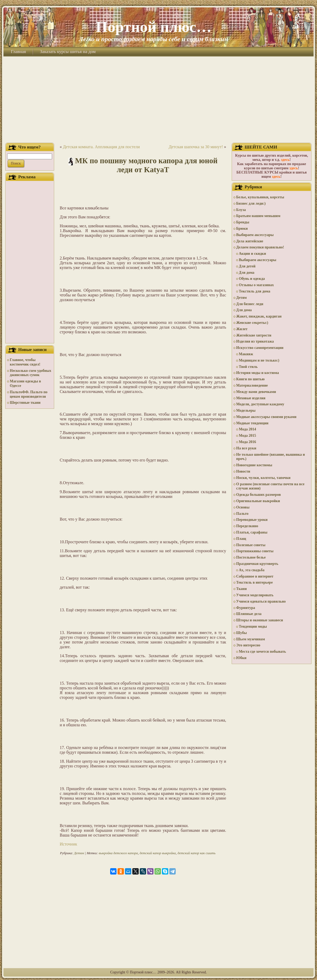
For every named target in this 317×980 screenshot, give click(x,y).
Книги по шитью (250, 379)
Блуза (241, 210)
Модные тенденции (252, 423)
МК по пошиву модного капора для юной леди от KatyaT (146, 165)
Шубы (241, 633)
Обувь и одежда (252, 279)
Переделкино (247, 526)
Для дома (247, 273)
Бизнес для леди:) (251, 203)
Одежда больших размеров (258, 495)
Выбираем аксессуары (255, 235)
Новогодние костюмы (254, 465)
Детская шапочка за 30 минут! (196, 147)
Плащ (241, 539)
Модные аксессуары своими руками (266, 417)
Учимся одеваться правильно (261, 601)
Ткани (241, 589)
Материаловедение (252, 385)
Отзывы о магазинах (256, 285)
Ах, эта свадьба (252, 570)
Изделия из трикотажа (255, 341)
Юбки (241, 658)
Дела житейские (250, 241)
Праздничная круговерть (257, 564)
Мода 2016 (247, 442)
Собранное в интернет (255, 576)
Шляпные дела (249, 614)
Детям (79, 853)
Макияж (246, 354)
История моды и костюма (258, 373)
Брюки (242, 229)
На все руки (246, 448)
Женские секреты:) (252, 323)
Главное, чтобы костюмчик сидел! (25, 362)
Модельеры (246, 410)
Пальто (242, 514)
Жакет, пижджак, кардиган (259, 316)
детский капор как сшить (197, 853)
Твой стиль (248, 367)
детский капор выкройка (158, 853)
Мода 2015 (247, 436)
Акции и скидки (252, 254)
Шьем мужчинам (251, 639)
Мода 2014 (247, 429)
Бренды (243, 222)
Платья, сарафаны (252, 532)
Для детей (247, 266)
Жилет (242, 329)
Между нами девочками (256, 392)
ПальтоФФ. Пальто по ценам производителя (29, 394)
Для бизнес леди (250, 304)
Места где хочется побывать (262, 652)
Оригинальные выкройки (258, 501)
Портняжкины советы (255, 551)
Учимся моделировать (255, 595)
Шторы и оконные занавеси (260, 620)
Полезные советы (251, 545)
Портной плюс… (153, 27)
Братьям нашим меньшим (258, 216)
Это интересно (248, 645)
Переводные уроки (252, 520)
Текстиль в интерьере (254, 582)
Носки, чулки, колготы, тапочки (263, 478)
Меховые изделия (251, 398)
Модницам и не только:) (259, 360)
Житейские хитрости (254, 335)
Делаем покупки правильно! (260, 247)
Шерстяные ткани (25, 403)
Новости (243, 471)
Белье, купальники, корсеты (260, 197)
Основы (243, 507)
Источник (68, 844)
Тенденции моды (253, 626)
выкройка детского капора (118, 853)
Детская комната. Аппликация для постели (101, 147)
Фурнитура (246, 608)
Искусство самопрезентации (260, 348)
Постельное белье (251, 557)
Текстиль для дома (255, 291)
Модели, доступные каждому (260, 404)
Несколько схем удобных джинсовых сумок (31, 373)
